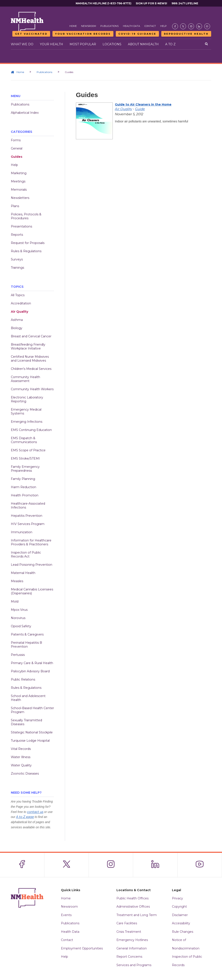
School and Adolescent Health (28, 698)
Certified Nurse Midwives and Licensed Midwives (30, 359)
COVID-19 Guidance (137, 34)
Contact (150, 26)
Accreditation (21, 303)
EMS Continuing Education (31, 430)
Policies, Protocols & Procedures (26, 216)
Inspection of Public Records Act (26, 554)
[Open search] (206, 44)
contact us (35, 812)
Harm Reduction (24, 487)
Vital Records (21, 749)
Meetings (18, 181)
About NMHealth (143, 44)
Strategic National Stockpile (32, 732)
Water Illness (21, 757)
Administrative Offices (133, 907)
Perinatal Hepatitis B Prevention (26, 645)
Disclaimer (180, 915)
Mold (15, 601)
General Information (132, 948)
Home (73, 26)
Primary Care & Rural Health (32, 663)
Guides (17, 157)
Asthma (17, 320)
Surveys (17, 259)
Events (66, 915)
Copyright (179, 907)
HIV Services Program (28, 524)
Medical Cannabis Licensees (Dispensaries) (32, 591)
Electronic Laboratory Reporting (27, 399)
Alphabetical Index (25, 113)
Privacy (177, 898)
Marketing (19, 173)
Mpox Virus (19, 610)
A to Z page (25, 817)
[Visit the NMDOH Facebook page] (175, 26)
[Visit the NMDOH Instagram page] (191, 26)
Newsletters (20, 198)
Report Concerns (129, 957)
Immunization (22, 532)
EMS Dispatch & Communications (24, 440)
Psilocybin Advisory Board (30, 671)
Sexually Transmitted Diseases (26, 722)
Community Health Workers (32, 389)
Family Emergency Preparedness (25, 469)
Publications (109, 26)
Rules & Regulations (26, 251)
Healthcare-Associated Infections (28, 505)
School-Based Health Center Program (32, 710)
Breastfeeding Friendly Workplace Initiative (28, 346)
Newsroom (89, 26)
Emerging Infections (27, 422)
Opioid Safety (21, 626)
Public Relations (23, 679)
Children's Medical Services (31, 369)
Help (163, 26)
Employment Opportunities (82, 948)
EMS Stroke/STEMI (25, 458)
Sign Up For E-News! (151, 3)
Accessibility (181, 923)
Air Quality (20, 312)
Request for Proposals (28, 243)
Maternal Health (23, 573)
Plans (15, 206)
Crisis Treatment (129, 932)
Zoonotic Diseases (25, 774)
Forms (16, 140)
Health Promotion (25, 495)
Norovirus (18, 618)
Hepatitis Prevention (27, 516)
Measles (17, 581)
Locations (112, 44)
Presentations (21, 226)
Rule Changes (183, 932)
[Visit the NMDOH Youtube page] (207, 26)
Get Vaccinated (31, 34)
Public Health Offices (132, 898)
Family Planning (23, 479)
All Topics (18, 295)
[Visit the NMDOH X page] (183, 26)
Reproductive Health (186, 34)
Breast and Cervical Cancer (31, 336)
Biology (17, 328)
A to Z (170, 44)
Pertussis (18, 655)
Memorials (19, 190)
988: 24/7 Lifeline (185, 3)
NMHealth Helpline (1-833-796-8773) (104, 3)
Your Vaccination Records (83, 34)
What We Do (22, 44)
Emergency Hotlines (132, 940)
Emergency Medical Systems (26, 411)
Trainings (17, 268)
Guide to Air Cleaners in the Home (143, 104)
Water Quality (21, 765)
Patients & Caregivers (27, 634)
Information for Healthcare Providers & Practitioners (31, 542)
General (17, 148)
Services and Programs (134, 965)
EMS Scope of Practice (28, 450)
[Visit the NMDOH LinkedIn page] (199, 26)
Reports (17, 235)
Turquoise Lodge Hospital (30, 741)
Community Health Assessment (25, 379)
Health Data (131, 26)
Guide (140, 109)
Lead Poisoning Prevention (32, 565)
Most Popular (83, 44)
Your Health (51, 44)
